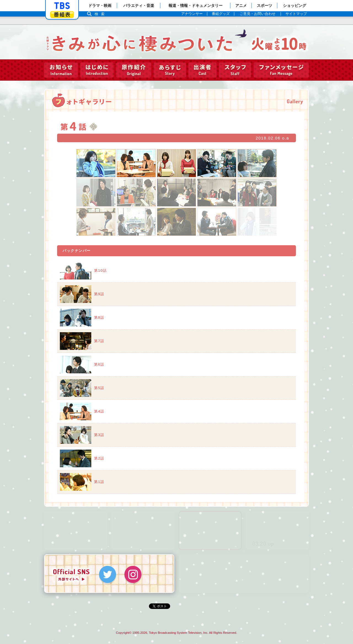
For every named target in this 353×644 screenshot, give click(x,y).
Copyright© (124, 632)
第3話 (99, 434)
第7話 (99, 340)
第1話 (99, 481)
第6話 (99, 363)
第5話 (99, 387)
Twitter (108, 573)
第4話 (99, 410)
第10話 (101, 269)
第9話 (99, 293)
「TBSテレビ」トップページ (62, 6)
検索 (101, 14)
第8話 (99, 316)
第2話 (99, 457)
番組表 (62, 14)
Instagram (133, 573)
